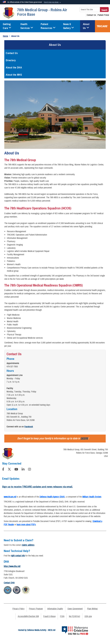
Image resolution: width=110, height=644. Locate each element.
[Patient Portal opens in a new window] (103, 15)
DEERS (84, 438)
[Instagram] (30, 470)
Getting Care (7, 26)
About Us (86, 26)
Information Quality (55, 609)
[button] (53, 2)
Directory (11, 60)
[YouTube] (16, 470)
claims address (28, 545)
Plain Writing (92, 609)
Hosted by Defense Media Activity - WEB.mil (37, 630)
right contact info (18, 556)
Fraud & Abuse (49, 616)
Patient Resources (48, 26)
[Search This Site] (90, 10)
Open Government (75, 609)
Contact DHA (9, 583)
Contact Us (12, 53)
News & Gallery (69, 26)
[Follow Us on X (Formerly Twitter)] (9, 470)
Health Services (27, 26)
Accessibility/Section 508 (28, 616)
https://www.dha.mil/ (12, 566)
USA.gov (88, 616)
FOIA (62, 616)
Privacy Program (36, 609)
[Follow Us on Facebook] (3, 470)
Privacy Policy (18, 609)
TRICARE (102, 26)
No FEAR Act (74, 616)
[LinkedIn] (23, 470)
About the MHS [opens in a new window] (14, 75)
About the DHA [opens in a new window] (14, 68)
